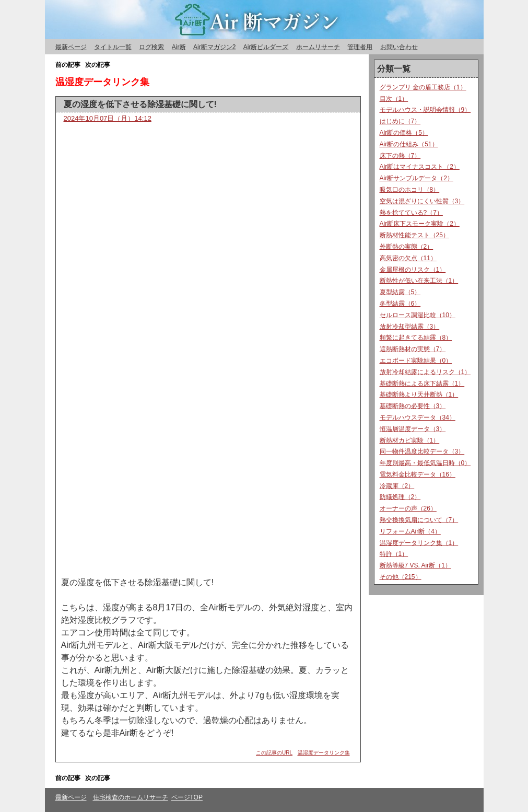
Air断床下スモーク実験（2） (420, 224)
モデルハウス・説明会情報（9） (425, 110)
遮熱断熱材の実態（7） (413, 349)
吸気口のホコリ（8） (410, 190)
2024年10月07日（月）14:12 (108, 118)
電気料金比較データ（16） (418, 474)
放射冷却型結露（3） (410, 327)
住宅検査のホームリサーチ (131, 797)
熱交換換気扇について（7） (419, 520)
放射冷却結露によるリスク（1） (425, 372)
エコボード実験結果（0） (416, 361)
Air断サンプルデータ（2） (416, 178)
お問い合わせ (399, 47)
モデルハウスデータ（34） (418, 417)
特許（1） (394, 554)
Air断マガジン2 (214, 47)
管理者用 (360, 47)
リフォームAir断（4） (410, 531)
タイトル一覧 (113, 47)
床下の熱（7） (400, 156)
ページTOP (187, 797)
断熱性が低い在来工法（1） (419, 281)
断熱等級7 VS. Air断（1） (415, 565)
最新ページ (71, 47)
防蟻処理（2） (400, 497)
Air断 (179, 47)
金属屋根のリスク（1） (413, 270)
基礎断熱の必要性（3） (413, 406)
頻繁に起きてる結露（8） (416, 338)
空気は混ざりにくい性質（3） (422, 201)
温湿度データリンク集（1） (419, 543)
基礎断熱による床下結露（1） (422, 384)
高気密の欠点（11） (408, 258)
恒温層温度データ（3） (413, 429)
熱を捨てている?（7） (411, 213)
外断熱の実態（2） (407, 247)
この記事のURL (274, 753)
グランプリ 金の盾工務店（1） (423, 87)
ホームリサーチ (318, 47)
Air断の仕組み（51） (409, 144)
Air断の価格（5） (404, 133)
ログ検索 (151, 47)
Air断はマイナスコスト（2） (420, 167)
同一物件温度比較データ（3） (422, 451)
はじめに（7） (400, 121)
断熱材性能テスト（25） (414, 235)
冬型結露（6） (400, 304)
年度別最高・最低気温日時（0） (425, 463)
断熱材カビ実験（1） (410, 440)
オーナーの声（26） (408, 508)
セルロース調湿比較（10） (418, 315)
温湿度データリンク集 (324, 753)
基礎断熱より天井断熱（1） (419, 395)
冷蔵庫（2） (397, 486)
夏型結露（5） (400, 292)
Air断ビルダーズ (266, 47)
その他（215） (401, 577)
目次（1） (394, 99)
